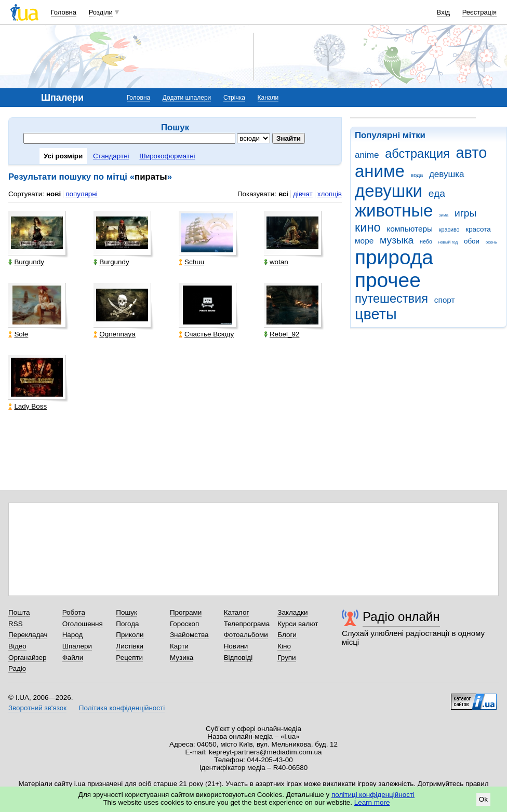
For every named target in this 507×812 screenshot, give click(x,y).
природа (394, 257)
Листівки (130, 646)
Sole (18, 334)
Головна (64, 12)
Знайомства (189, 635)
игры (465, 213)
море (364, 241)
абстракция (417, 154)
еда (437, 193)
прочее (388, 280)
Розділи (101, 12)
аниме (380, 171)
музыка (397, 240)
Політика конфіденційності (122, 708)
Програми (186, 612)
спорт (445, 300)
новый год (448, 242)
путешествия (391, 299)
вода (417, 175)
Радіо (17, 668)
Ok (483, 799)
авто (472, 153)
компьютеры (410, 229)
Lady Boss (28, 406)
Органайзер (27, 658)
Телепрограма (247, 624)
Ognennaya (114, 334)
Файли (73, 658)
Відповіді (238, 658)
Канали (268, 98)
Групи (286, 658)
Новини (236, 646)
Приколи (130, 635)
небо (426, 241)
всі (283, 194)
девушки (389, 191)
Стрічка (234, 98)
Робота (74, 612)
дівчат (303, 194)
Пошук (126, 612)
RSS (16, 624)
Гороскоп (184, 624)
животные (394, 211)
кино (368, 227)
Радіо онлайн (401, 617)
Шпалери (77, 646)
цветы (376, 314)
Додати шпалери (187, 98)
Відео (17, 646)
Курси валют (298, 624)
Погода (127, 624)
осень (491, 242)
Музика (182, 658)
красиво (449, 229)
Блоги (287, 635)
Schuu (191, 262)
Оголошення (83, 624)
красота (478, 229)
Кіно (284, 646)
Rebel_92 (282, 334)
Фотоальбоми (246, 635)
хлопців (330, 194)
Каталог (237, 612)
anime (367, 155)
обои (472, 241)
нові (54, 194)
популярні (81, 194)
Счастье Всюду (206, 334)
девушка (447, 174)
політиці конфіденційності (373, 795)
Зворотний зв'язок (37, 708)
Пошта (19, 612)
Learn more (372, 802)
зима (444, 215)
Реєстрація (479, 12)
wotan (276, 262)
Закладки (292, 612)
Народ (73, 635)
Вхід (444, 12)
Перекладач (28, 635)
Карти (179, 646)
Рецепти (129, 658)
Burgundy (26, 262)
